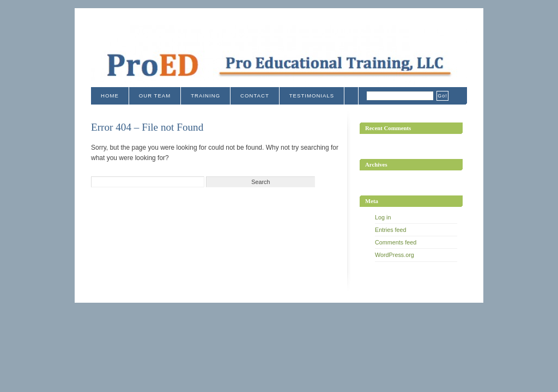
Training (205, 96)
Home (110, 96)
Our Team (155, 96)
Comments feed (396, 242)
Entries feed (391, 230)
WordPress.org (395, 255)
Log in (383, 217)
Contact (255, 96)
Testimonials (312, 96)
